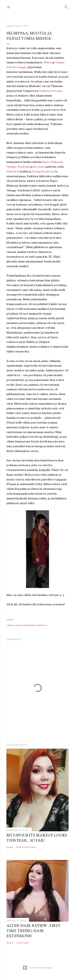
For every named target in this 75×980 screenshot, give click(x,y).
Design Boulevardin (45, 171)
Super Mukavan (52, 162)
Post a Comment (26, 847)
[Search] (66, 6)
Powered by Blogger (38, 968)
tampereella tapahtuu (35, 625)
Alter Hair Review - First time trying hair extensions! (33, 931)
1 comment (22, 943)
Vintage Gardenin (18, 167)
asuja (18, 625)
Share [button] (10, 620)
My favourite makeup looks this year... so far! (37, 838)
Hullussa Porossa (51, 91)
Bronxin (39, 167)
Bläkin (47, 62)
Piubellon (13, 171)
